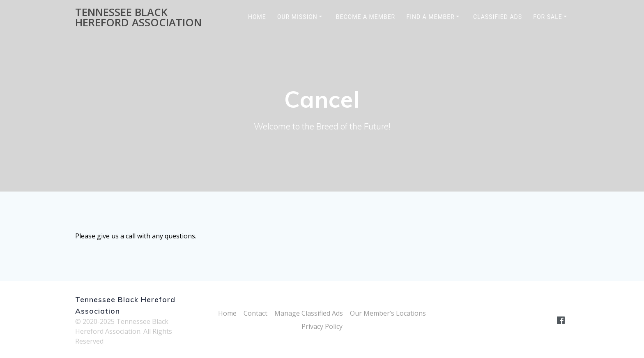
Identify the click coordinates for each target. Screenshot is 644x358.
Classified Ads (498, 17)
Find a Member (430, 17)
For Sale (547, 17)
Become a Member (366, 17)
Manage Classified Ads (309, 313)
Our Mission (297, 17)
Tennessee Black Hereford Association (138, 17)
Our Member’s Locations (388, 313)
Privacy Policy (322, 326)
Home (257, 17)
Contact (255, 313)
